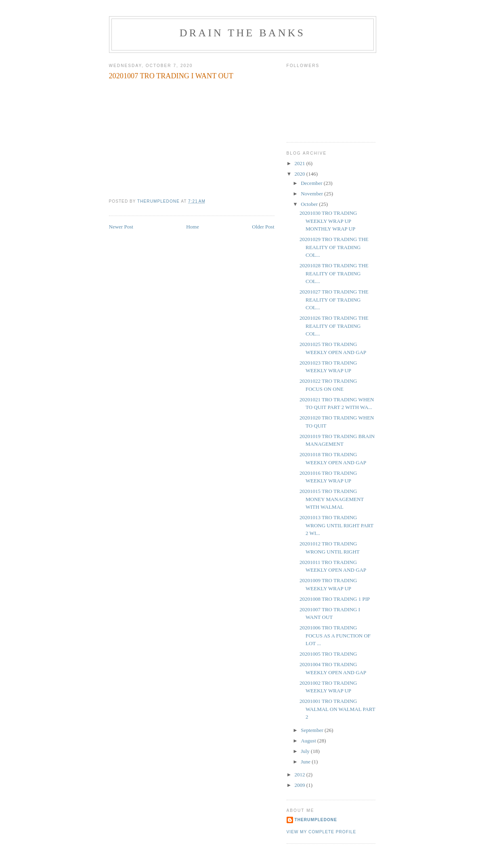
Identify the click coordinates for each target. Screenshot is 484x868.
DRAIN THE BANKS (243, 33)
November (312, 194)
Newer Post (121, 227)
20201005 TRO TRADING (328, 654)
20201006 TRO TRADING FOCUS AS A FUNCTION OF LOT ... (335, 635)
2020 (301, 174)
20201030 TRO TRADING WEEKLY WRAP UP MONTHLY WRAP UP (328, 221)
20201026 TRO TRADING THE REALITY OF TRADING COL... (334, 326)
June (306, 762)
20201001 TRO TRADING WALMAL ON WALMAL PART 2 (337, 709)
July (306, 751)
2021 (301, 163)
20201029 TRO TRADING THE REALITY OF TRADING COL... (334, 247)
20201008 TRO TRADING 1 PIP (335, 599)
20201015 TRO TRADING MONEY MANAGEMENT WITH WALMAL (332, 499)
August (309, 741)
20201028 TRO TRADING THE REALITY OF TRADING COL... (334, 273)
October (310, 204)
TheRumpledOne (316, 820)
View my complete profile (322, 832)
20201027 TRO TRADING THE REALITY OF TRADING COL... (334, 300)
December (312, 183)
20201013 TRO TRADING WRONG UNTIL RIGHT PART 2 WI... (336, 525)
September (313, 730)
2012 (301, 775)
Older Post (263, 227)
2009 (301, 785)
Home (193, 227)
